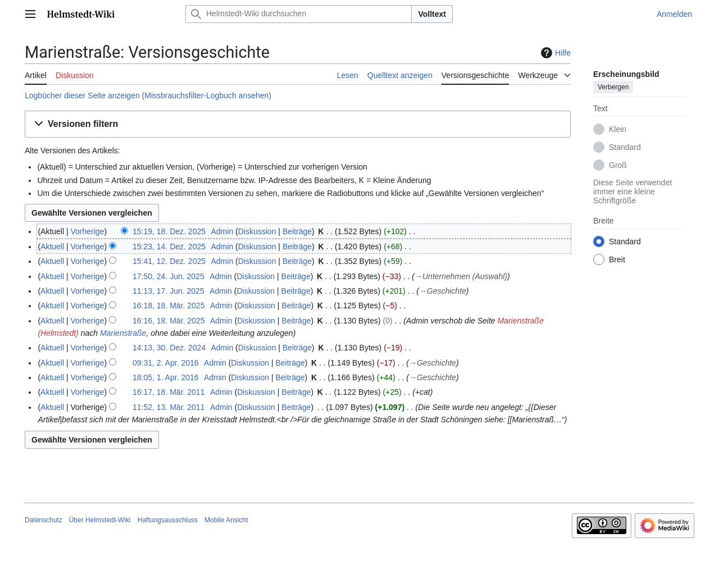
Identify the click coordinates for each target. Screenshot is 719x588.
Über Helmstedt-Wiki (100, 520)
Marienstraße (123, 333)
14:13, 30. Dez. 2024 (169, 348)
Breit (617, 259)
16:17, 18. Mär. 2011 (169, 392)
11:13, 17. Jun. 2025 (169, 291)
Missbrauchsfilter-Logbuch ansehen (206, 95)
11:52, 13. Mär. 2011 (169, 407)
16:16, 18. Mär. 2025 (169, 321)
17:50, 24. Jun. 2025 (169, 276)
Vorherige (88, 231)
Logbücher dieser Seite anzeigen (82, 95)
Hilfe (554, 53)
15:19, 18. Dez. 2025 (169, 231)
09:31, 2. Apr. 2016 (166, 363)
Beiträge (297, 231)
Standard (625, 147)
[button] (298, 124)
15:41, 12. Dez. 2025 (169, 261)
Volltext (432, 14)
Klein (618, 129)
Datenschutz (44, 520)
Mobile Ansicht (226, 520)
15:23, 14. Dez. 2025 (169, 247)
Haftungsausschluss (168, 520)
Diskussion (257, 231)
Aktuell (52, 247)
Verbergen (613, 87)
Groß (618, 165)
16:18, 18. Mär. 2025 (169, 306)
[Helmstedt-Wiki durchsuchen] (299, 14)
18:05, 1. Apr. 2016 (166, 377)
